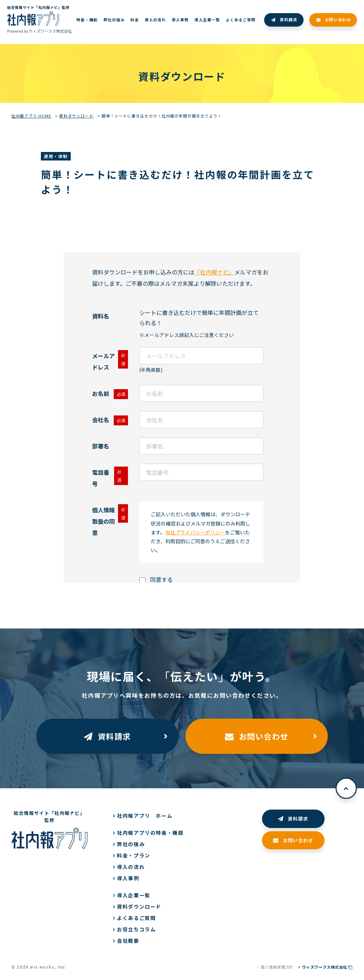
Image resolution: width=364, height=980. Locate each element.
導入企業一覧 (134, 895)
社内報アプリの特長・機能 (150, 833)
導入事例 (128, 878)
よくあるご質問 (136, 918)
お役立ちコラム (136, 929)
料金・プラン (134, 855)
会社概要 (128, 941)
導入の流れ (131, 867)
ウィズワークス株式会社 (327, 967)
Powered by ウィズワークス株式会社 (39, 31)
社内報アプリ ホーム (145, 816)
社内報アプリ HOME (31, 116)
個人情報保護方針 (277, 967)
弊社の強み (131, 844)
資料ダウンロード (76, 116)
